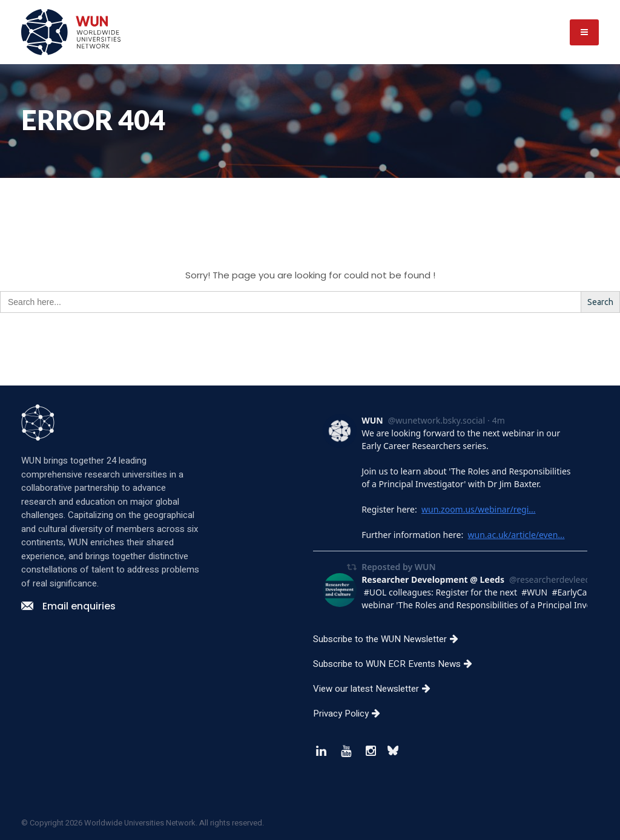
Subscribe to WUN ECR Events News (397, 664)
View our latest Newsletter (376, 689)
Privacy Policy (351, 714)
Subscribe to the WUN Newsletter (390, 639)
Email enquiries (68, 606)
